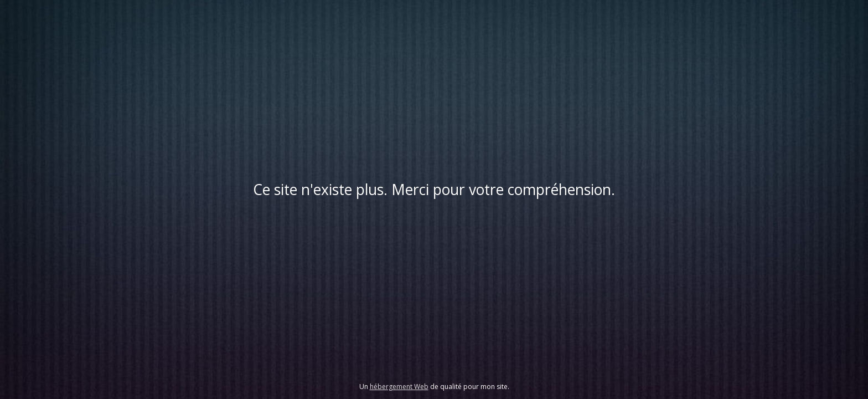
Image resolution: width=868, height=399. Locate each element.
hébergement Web (399, 387)
